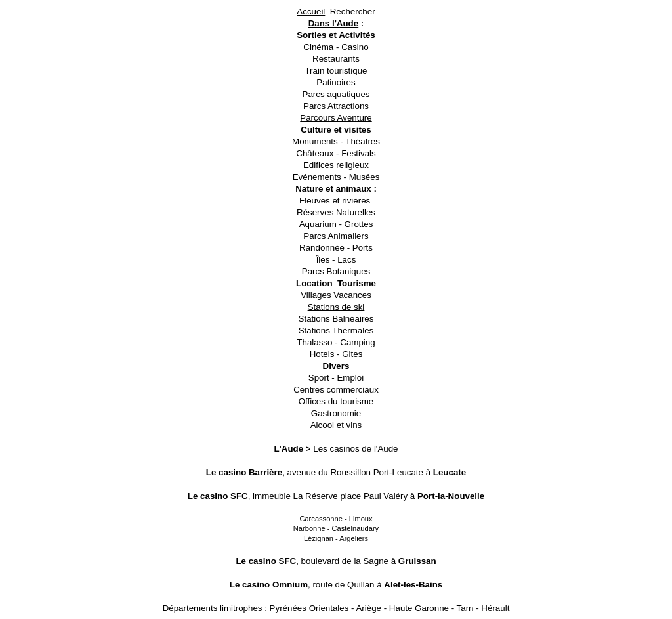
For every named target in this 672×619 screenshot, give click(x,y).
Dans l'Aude (334, 23)
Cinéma (318, 47)
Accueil (311, 11)
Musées (365, 177)
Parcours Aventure (336, 118)
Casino (355, 47)
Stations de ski (336, 307)
